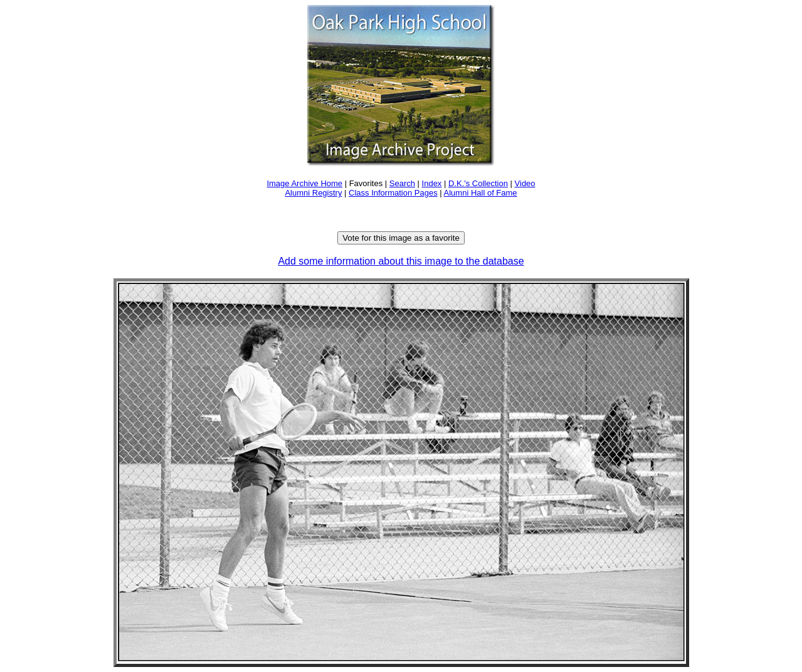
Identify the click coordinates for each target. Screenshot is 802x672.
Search (402, 183)
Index (432, 183)
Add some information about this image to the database (401, 261)
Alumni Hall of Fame (481, 193)
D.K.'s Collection (478, 183)
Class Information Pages (393, 193)
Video (525, 183)
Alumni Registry (313, 193)
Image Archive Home (304, 183)
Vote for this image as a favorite (401, 238)
